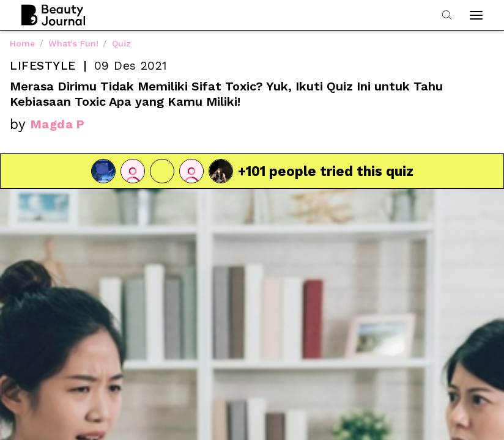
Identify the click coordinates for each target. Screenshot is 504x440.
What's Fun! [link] (73, 43)
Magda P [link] (58, 124)
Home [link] (22, 43)
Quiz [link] (121, 43)
